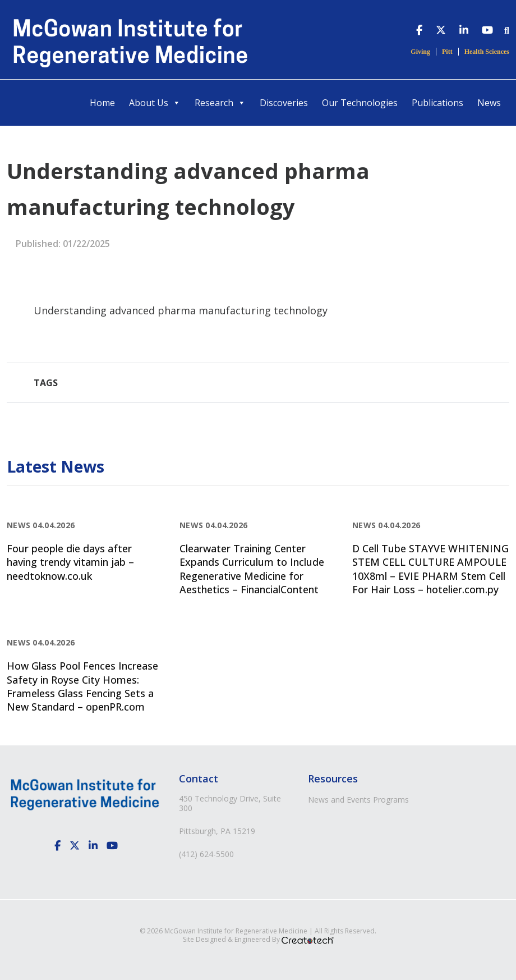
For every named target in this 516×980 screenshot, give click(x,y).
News (489, 103)
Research (220, 103)
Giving (420, 52)
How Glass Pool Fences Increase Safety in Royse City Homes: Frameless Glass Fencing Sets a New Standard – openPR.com (82, 686)
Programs (391, 800)
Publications (437, 103)
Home (102, 103)
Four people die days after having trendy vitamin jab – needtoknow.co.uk (70, 562)
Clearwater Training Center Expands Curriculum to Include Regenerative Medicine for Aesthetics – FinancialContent (252, 569)
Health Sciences (487, 52)
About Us (155, 103)
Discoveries (284, 103)
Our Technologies (360, 103)
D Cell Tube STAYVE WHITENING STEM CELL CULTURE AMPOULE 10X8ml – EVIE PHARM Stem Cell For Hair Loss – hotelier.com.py (430, 569)
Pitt (447, 52)
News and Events (339, 800)
